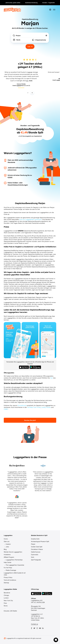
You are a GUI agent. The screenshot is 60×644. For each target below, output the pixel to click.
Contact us (34, 624)
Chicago (6, 595)
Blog (5, 549)
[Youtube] (40, 628)
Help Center (8, 562)
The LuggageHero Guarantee (15, 565)
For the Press (8, 568)
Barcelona (7, 593)
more (31, 81)
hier (51, 378)
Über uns (7, 541)
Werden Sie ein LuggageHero (13, 552)
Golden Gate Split (37, 547)
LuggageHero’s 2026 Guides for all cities (15, 574)
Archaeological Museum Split (40, 541)
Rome (6, 606)
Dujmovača (35, 555)
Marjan (33, 544)
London (6, 598)
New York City (8, 600)
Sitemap (6, 583)
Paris (5, 603)
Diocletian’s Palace (37, 549)
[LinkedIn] (43, 628)
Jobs (7, 547)
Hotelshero (7, 555)
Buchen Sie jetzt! (30, 420)
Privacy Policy (8, 577)
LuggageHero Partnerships (14, 560)
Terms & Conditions (10, 580)
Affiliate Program (9, 557)
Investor (8, 544)
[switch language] (50, 10)
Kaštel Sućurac (36, 552)
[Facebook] (32, 628)
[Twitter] (34, 628)
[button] (56, 640)
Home (6, 539)
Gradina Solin (35, 539)
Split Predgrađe (36, 560)
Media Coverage (11, 570)
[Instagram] (37, 628)
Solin (33, 557)
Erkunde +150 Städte (10, 611)
